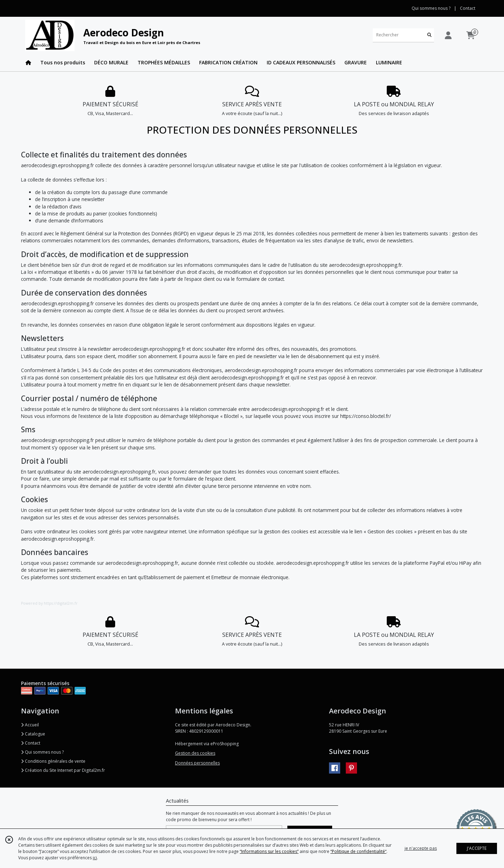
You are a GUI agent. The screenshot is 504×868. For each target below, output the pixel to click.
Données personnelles (197, 763)
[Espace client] (448, 35)
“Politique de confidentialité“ (358, 851)
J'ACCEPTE (477, 848)
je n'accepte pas (421, 848)
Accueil (30, 725)
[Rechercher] (429, 35)
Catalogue (33, 734)
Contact (468, 8)
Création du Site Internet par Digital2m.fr (63, 770)
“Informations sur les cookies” (269, 851)
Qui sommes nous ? (42, 752)
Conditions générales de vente (53, 761)
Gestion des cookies (195, 753)
